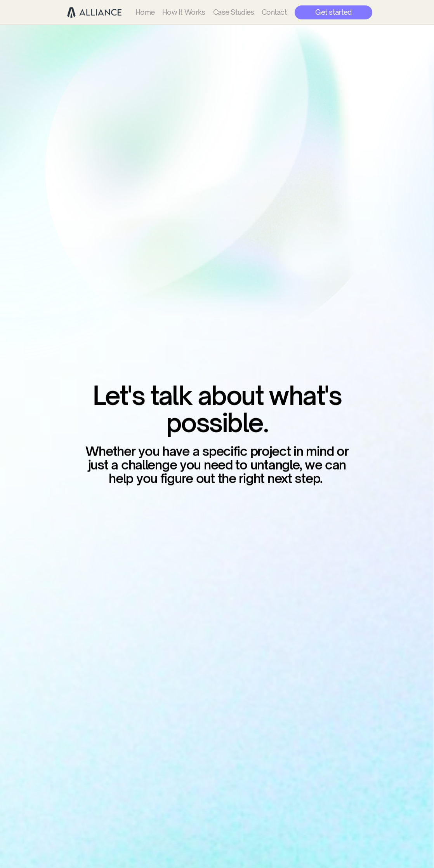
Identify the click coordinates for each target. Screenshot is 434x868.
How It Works (184, 12)
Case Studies (233, 12)
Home (145, 12)
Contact (274, 12)
